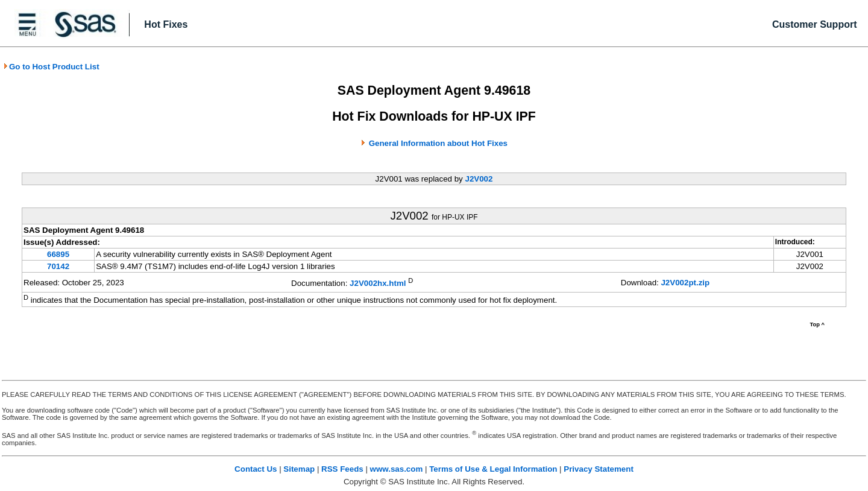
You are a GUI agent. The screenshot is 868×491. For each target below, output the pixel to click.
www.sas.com (397, 469)
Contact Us (256, 469)
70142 (58, 266)
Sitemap (299, 469)
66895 (58, 254)
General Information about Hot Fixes (438, 143)
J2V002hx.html (378, 283)
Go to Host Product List (51, 67)
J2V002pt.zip (685, 283)
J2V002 (479, 179)
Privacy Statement (599, 469)
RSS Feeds (342, 469)
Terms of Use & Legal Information (493, 469)
